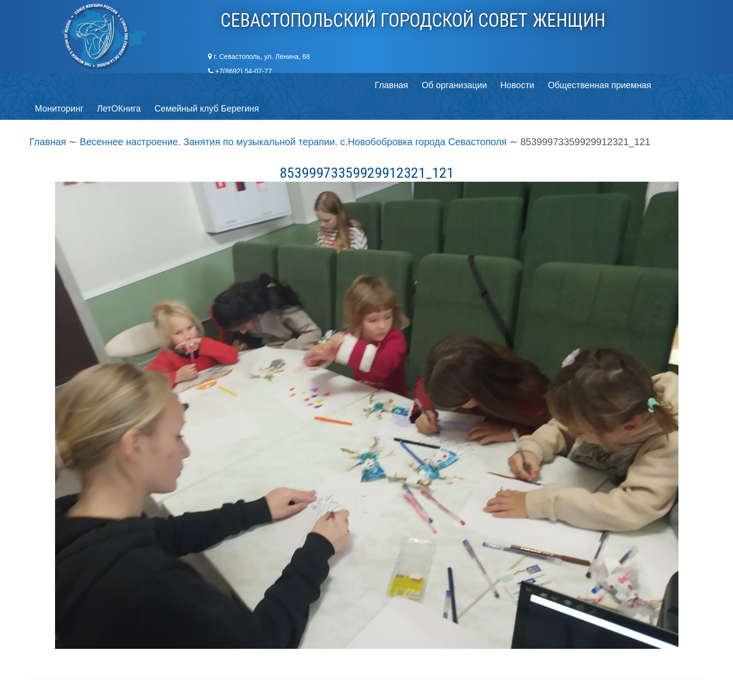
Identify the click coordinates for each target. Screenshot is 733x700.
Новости (180, 85)
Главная (52, 85)
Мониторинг (353, 85)
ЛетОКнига (413, 85)
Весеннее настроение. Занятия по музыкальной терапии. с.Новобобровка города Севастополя (295, 118)
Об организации (115, 85)
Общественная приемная (263, 85)
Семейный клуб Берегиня (502, 85)
